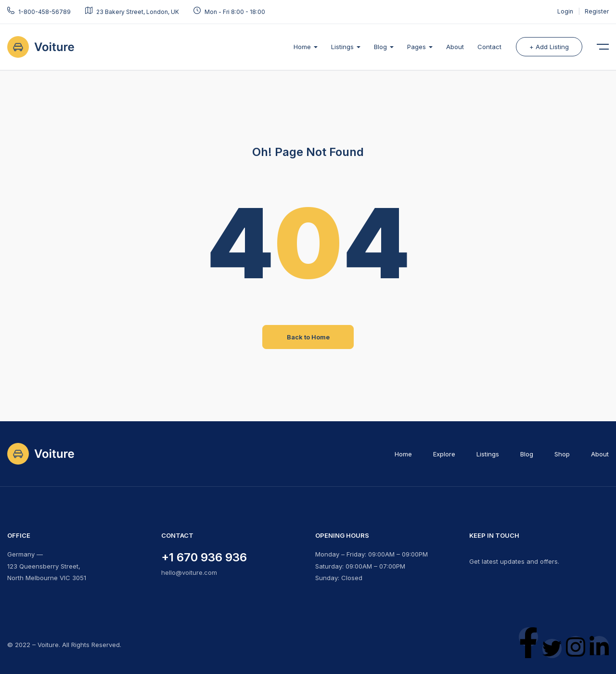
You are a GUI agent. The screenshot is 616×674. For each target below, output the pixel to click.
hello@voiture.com (189, 572)
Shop (562, 454)
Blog (384, 47)
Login (566, 11)
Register (597, 11)
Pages (420, 47)
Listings (346, 47)
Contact (489, 47)
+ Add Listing (549, 47)
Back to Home (308, 337)
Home (306, 47)
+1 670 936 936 (204, 557)
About (455, 47)
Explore (444, 454)
